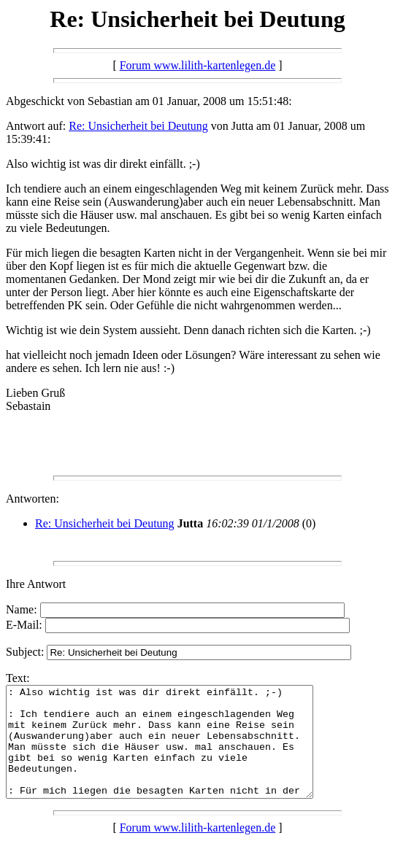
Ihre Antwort (36, 584)
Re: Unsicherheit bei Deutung (138, 126)
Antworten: (32, 499)
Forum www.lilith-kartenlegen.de (198, 65)
